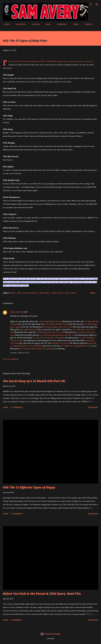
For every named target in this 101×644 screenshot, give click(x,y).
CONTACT (87, 24)
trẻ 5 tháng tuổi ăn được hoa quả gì (36, 349)
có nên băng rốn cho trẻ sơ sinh (50, 332)
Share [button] (93, 293)
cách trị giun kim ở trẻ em (50, 321)
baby (20, 293)
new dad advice (30, 293)
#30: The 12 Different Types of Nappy (29, 487)
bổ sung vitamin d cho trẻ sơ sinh (58, 327)
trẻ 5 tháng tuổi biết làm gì (56, 324)
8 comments (16, 620)
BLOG (47, 24)
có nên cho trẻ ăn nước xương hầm (49, 338)
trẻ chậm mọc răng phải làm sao (75, 346)
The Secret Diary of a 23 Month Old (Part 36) (34, 381)
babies (13, 293)
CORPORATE (60, 24)
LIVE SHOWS (19, 24)
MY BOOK (34, 24)
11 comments (17, 407)
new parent (45, 293)
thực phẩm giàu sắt (29, 329)
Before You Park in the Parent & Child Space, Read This (42, 594)
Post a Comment (11, 359)
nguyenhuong (16, 312)
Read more (93, 407)
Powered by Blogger (51, 634)
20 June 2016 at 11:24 (20, 353)
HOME (5, 24)
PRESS (74, 24)
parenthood (58, 293)
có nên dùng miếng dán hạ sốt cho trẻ (57, 335)
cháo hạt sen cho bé (60, 343)
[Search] (91, 4)
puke (67, 293)
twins (73, 293)
